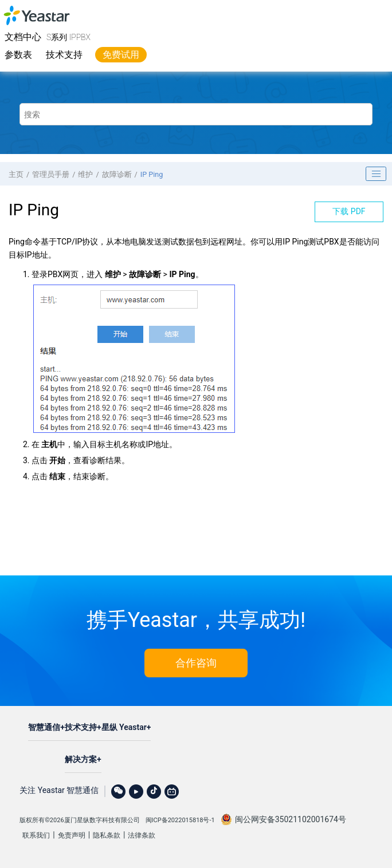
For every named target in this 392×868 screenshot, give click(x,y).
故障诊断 (117, 174)
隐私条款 (107, 835)
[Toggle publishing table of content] (376, 174)
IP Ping (152, 174)
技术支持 (64, 55)
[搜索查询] (196, 114)
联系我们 (36, 835)
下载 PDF (349, 211)
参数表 (18, 55)
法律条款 (142, 835)
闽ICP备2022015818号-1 (180, 820)
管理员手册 (51, 174)
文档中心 (23, 37)
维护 (85, 174)
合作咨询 (196, 663)
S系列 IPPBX (68, 37)
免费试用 (121, 55)
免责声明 (72, 835)
